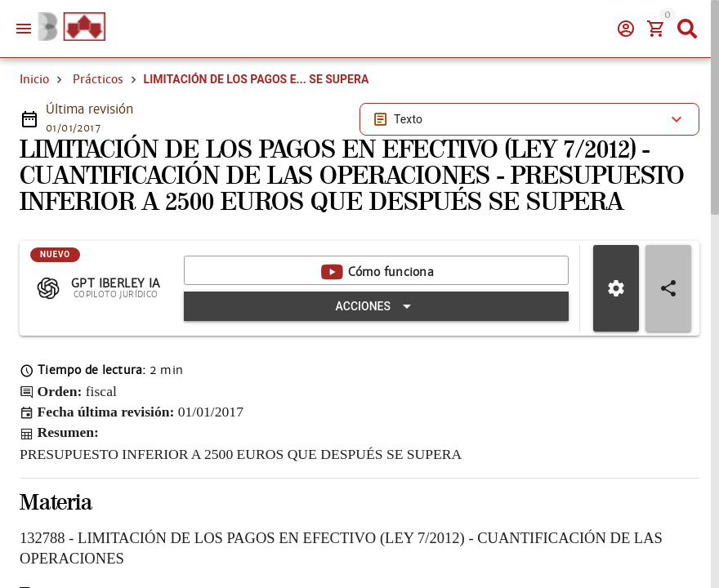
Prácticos (98, 79)
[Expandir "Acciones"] (376, 306)
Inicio (34, 79)
